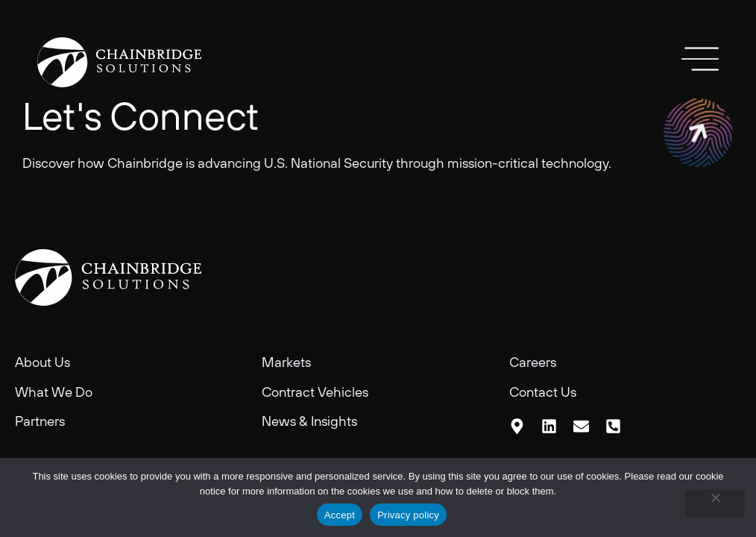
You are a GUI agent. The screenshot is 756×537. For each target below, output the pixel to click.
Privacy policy (408, 515)
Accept (340, 515)
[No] (715, 503)
